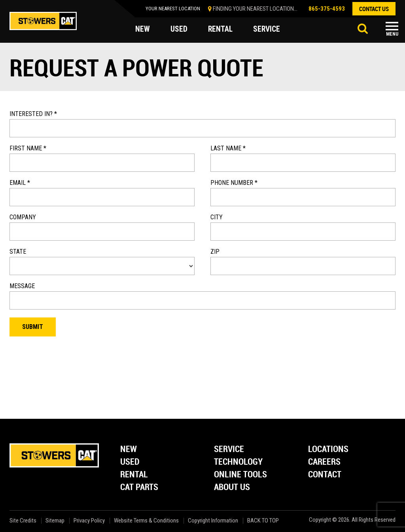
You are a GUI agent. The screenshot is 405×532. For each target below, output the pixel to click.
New (129, 449)
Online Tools (240, 475)
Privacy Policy (89, 521)
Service (229, 449)
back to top (264, 521)
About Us (232, 487)
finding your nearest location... (255, 9)
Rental (134, 475)
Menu (392, 34)
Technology (238, 462)
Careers (324, 462)
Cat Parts (139, 487)
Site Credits (23, 521)
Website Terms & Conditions (146, 521)
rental (221, 29)
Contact (325, 475)
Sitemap (55, 521)
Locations (328, 449)
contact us (374, 9)
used (179, 29)
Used (130, 462)
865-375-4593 (327, 9)
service (268, 29)
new (143, 29)
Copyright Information (213, 521)
